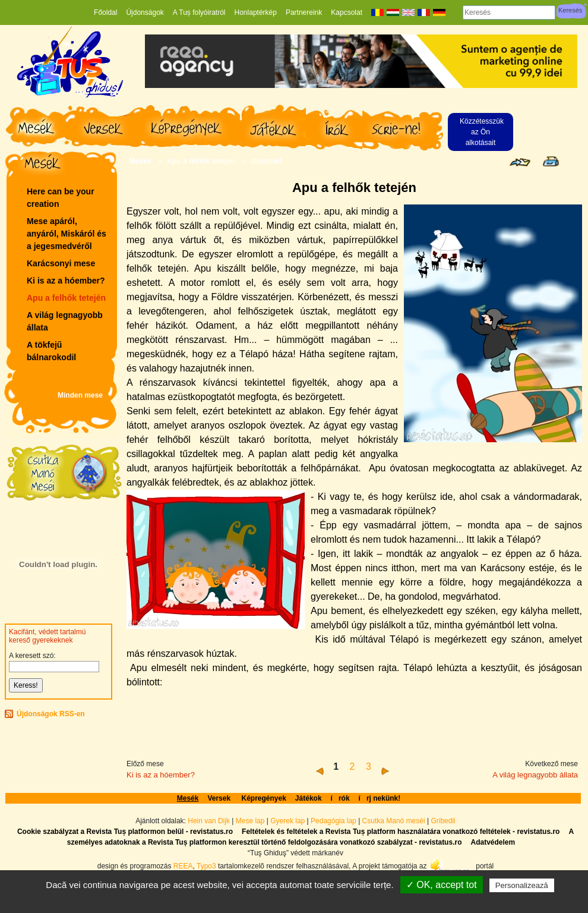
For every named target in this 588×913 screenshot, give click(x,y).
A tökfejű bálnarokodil (51, 351)
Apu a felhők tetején (66, 298)
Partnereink (304, 12)
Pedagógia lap (334, 821)
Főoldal (105, 12)
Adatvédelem (493, 842)
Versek (220, 798)
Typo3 (206, 866)
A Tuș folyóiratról (199, 12)
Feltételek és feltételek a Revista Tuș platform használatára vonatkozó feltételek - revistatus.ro (401, 832)
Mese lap (250, 821)
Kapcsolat (347, 12)
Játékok (309, 798)
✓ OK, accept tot (442, 885)
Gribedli (443, 821)
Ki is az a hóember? (66, 281)
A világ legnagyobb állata (65, 321)
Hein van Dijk (209, 821)
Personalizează (522, 885)
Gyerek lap (288, 821)
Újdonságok (145, 12)
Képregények (263, 798)
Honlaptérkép (256, 12)
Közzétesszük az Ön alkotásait (482, 132)
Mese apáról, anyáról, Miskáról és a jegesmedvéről (67, 234)
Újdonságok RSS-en (51, 714)
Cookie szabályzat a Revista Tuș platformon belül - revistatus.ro (125, 832)
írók (340, 798)
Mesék (140, 161)
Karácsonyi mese (61, 263)
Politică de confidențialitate (300, 901)
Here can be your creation (61, 198)
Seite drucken (551, 161)
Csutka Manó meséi (395, 821)
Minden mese (80, 395)
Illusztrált (266, 161)
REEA (183, 866)
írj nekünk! (380, 798)
